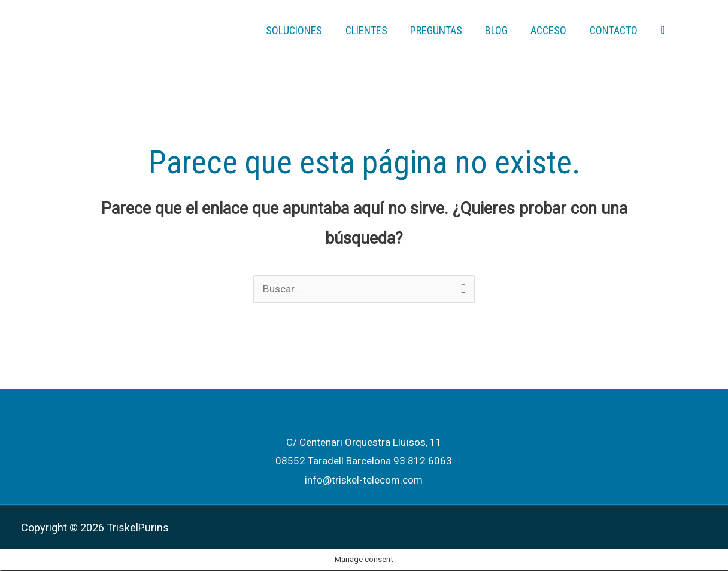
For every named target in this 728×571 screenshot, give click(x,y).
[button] (663, 30)
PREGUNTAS (441, 31)
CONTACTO (614, 31)
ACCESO (551, 31)
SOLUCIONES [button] (302, 31)
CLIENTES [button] (372, 31)
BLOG (500, 31)
